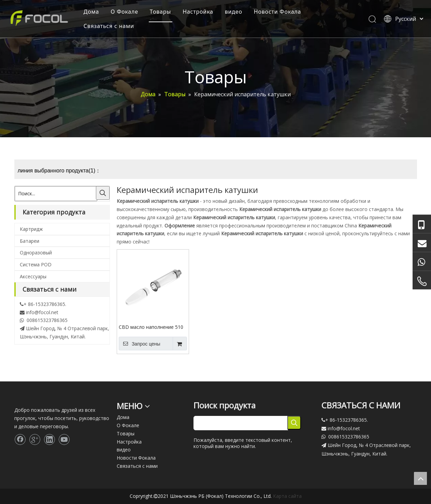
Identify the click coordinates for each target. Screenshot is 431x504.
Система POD (36, 264)
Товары (160, 12)
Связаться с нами (109, 26)
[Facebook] (20, 439)
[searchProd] (241, 423)
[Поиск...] (56, 194)
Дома (91, 12)
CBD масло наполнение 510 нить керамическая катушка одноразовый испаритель (151, 327)
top (420, 478)
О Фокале (124, 12)
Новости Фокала (277, 12)
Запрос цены (140, 344)
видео (234, 12)
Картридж (31, 229)
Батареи (30, 241)
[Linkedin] (49, 439)
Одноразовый (36, 253)
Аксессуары (33, 276)
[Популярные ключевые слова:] (103, 193)
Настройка (198, 12)
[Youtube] (64, 439)
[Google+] (35, 439)
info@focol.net (42, 312)
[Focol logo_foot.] (20, 401)
